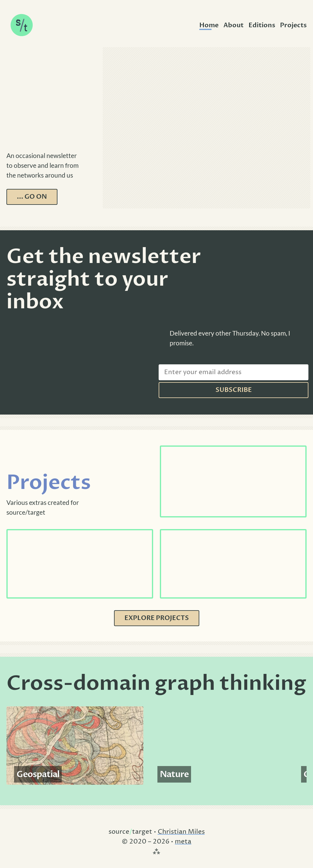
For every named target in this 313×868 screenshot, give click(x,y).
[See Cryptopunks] (233, 481)
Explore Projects (157, 618)
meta (183, 842)
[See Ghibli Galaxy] (233, 564)
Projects (293, 25)
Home (209, 25)
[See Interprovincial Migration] (80, 564)
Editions (262, 25)
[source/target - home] (22, 26)
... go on (32, 197)
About (234, 25)
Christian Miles (181, 832)
